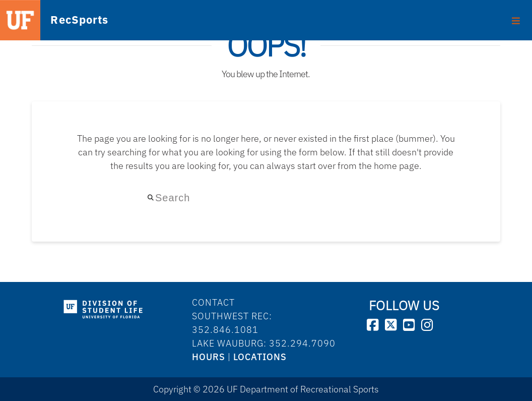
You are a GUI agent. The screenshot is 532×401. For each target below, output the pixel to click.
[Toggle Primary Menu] (516, 17)
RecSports (64, 20)
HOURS (209, 357)
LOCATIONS (260, 357)
